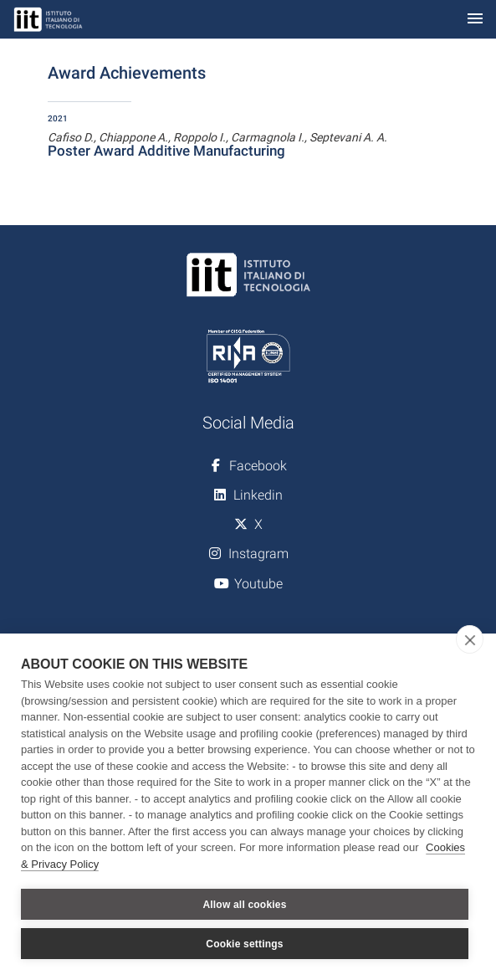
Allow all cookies (244, 905)
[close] (470, 639)
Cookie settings (244, 944)
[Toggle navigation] (475, 20)
